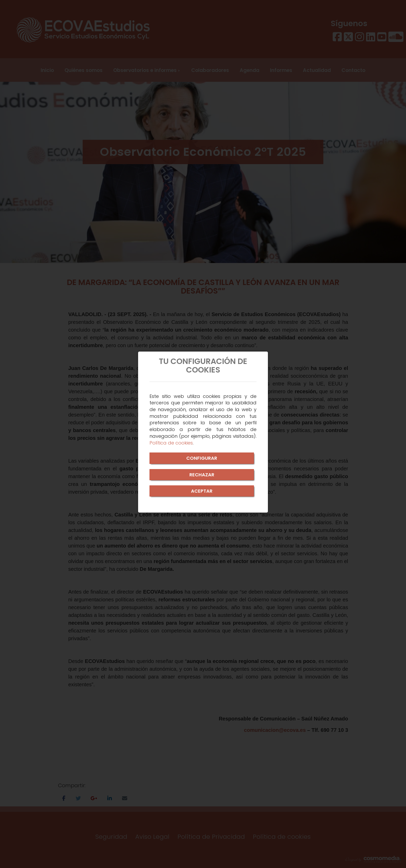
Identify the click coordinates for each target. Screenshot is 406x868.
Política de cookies (171, 443)
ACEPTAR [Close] (202, 491)
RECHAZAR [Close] (202, 475)
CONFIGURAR (202, 458)
